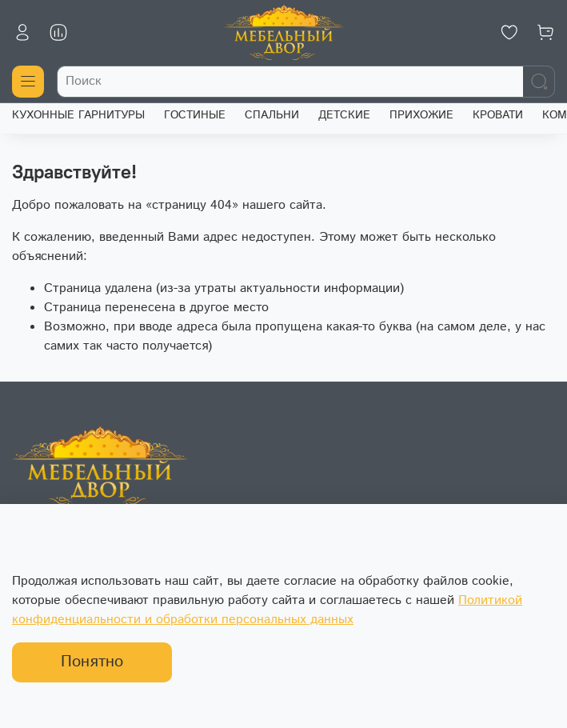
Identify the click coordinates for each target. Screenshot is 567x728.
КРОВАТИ (498, 115)
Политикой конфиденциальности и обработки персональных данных (267, 610)
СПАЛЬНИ (272, 115)
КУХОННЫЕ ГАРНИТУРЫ (78, 115)
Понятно (92, 662)
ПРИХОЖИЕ (421, 115)
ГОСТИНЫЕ (195, 115)
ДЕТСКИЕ (344, 115)
